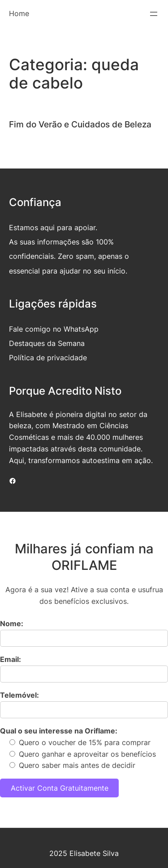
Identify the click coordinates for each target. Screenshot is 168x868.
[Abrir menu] (154, 14)
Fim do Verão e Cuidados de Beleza (80, 124)
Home (19, 13)
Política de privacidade (48, 358)
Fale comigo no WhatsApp (54, 329)
